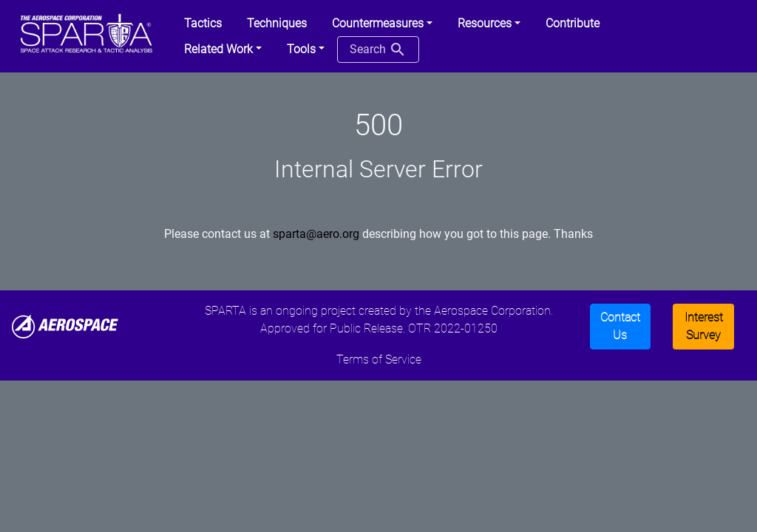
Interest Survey (704, 326)
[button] (382, 24)
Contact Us (620, 326)
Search (378, 50)
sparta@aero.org (316, 234)
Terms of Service (379, 359)
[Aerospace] (65, 325)
